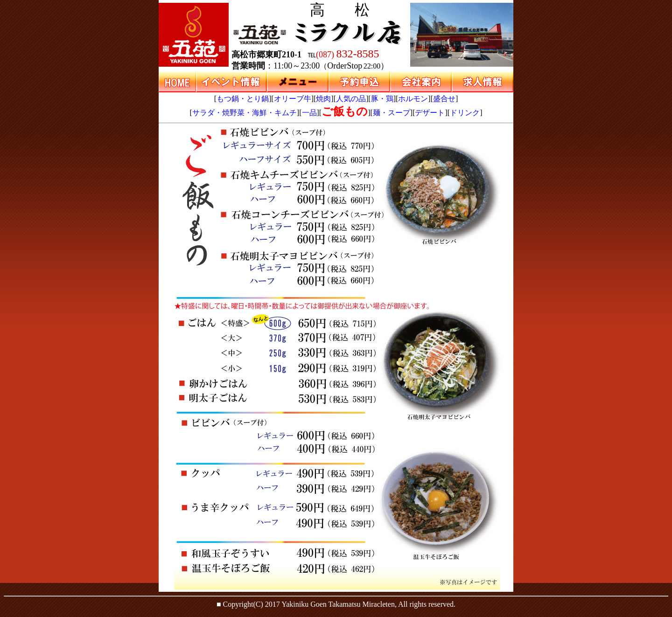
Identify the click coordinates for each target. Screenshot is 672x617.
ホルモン (413, 99)
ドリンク (465, 113)
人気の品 (351, 99)
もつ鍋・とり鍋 (243, 99)
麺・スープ (392, 113)
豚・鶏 (382, 99)
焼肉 (323, 99)
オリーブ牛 (293, 99)
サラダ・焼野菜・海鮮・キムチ (245, 113)
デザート (430, 113)
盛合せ (444, 99)
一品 (309, 113)
